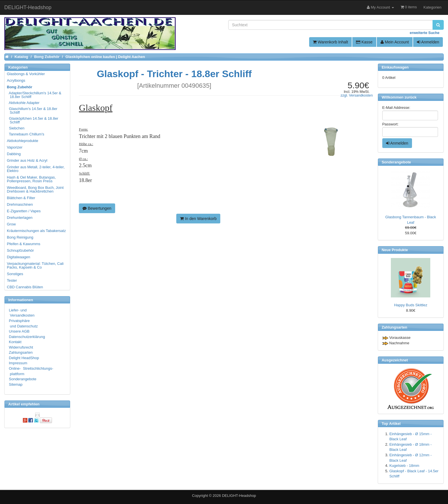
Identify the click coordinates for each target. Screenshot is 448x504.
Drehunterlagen (20, 218)
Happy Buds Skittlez (411, 305)
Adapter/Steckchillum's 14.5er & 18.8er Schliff (34, 95)
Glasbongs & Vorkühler (26, 74)
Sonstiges (15, 274)
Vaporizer (15, 147)
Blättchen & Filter (21, 198)
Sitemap (16, 384)
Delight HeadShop (24, 358)
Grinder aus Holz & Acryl (27, 160)
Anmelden (428, 42)
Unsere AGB (19, 331)
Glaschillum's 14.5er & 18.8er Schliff (32, 111)
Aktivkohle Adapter (23, 103)
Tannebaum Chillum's (26, 134)
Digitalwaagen (19, 257)
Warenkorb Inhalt (330, 42)
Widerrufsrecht (21, 347)
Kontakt (15, 342)
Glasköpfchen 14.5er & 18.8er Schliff (33, 120)
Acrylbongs (16, 80)
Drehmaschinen (20, 204)
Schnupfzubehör (20, 250)
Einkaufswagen (395, 67)
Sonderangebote (23, 379)
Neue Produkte (395, 250)
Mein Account (395, 42)
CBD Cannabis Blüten (25, 287)
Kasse (364, 42)
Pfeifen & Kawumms (24, 244)
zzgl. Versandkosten (357, 95)
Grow (11, 224)
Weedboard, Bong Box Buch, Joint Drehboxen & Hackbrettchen (35, 189)
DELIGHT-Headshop (239, 496)
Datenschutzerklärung (27, 337)
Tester (12, 280)
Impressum (18, 363)
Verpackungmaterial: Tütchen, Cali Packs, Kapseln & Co (35, 265)
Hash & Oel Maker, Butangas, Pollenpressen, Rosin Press (31, 179)
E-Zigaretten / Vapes (24, 211)
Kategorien (432, 7)
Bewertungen (97, 208)
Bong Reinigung (20, 237)
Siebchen (16, 128)
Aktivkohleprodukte (23, 141)
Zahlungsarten (21, 352)
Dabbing (14, 154)
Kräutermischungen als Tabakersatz (36, 231)
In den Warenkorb (198, 219)
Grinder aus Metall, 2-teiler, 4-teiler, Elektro (36, 169)
